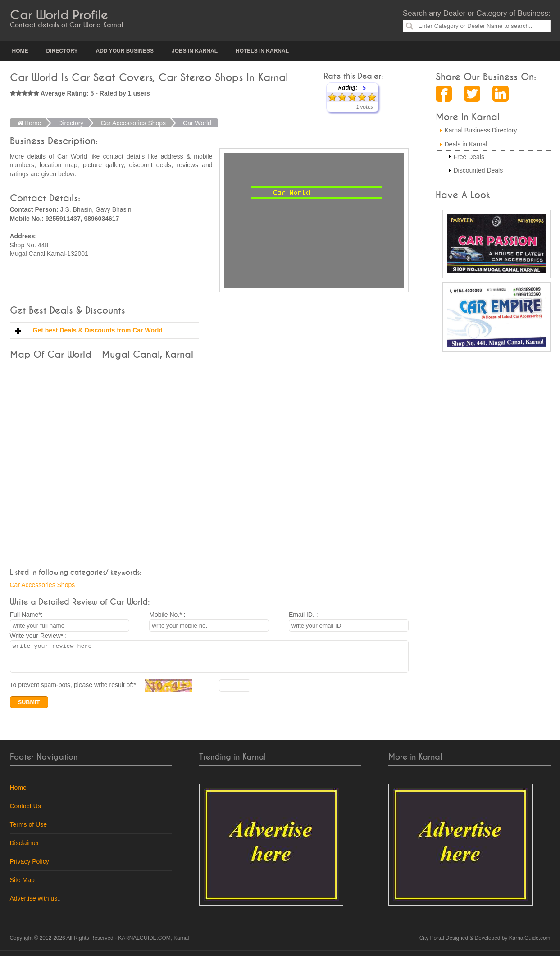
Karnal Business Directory (481, 130)
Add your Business (125, 51)
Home (20, 51)
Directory (62, 51)
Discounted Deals (478, 170)
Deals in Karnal (466, 144)
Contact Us (25, 811)
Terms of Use (28, 830)
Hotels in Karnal (262, 51)
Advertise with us (34, 904)
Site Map (22, 885)
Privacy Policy (30, 867)
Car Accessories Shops (43, 585)
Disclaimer (25, 848)
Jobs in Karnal (195, 51)
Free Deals (469, 157)
